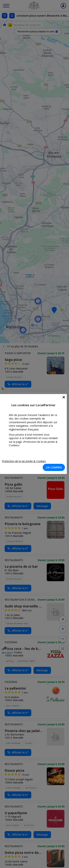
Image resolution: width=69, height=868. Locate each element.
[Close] (64, 397)
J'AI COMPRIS (54, 467)
